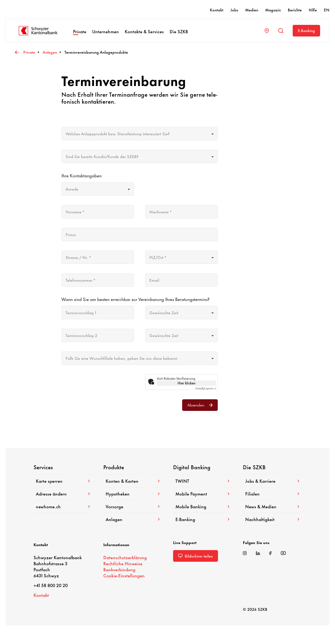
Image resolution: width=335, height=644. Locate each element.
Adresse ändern (63, 494)
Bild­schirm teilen (196, 556)
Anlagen (133, 519)
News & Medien (272, 506)
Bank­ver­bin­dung (119, 569)
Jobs (234, 10)
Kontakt (217, 10)
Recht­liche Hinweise (123, 563)
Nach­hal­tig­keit (272, 519)
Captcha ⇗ (206, 388)
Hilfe (313, 10)
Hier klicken (186, 383)
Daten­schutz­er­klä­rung (125, 557)
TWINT (202, 481)
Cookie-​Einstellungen (124, 575)
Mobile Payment (202, 494)
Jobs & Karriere (272, 481)
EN (327, 10)
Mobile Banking (202, 506)
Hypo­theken (133, 494)
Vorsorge (133, 506)
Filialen (272, 494)
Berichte (295, 10)
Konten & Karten (133, 481)
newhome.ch (63, 506)
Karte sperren (63, 481)
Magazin (273, 10)
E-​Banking (306, 30)
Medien (252, 10)
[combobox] (140, 134)
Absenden (200, 405)
